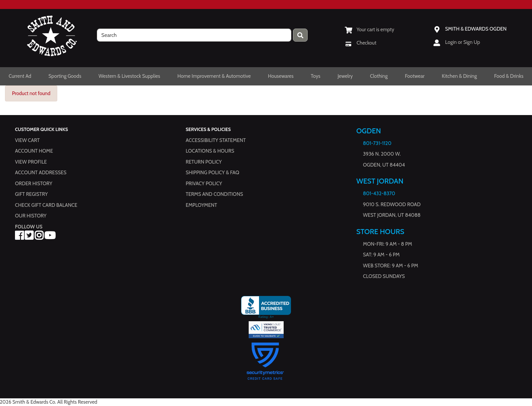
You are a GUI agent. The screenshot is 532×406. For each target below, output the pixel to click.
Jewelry (345, 76)
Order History (34, 184)
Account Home (34, 151)
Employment (201, 205)
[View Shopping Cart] (370, 30)
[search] (194, 35)
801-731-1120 (377, 143)
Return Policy (204, 162)
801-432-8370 (379, 194)
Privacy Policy (204, 184)
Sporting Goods (65, 76)
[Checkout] (361, 43)
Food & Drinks (509, 76)
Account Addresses (41, 173)
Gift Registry (31, 195)
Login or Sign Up (463, 42)
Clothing (379, 76)
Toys (315, 76)
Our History (31, 216)
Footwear (415, 76)
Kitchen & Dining (459, 76)
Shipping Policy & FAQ (213, 173)
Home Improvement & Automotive (214, 76)
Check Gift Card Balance (46, 205)
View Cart (27, 140)
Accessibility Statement (216, 140)
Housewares (281, 76)
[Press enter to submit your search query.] (300, 35)
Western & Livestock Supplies (129, 76)
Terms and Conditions (214, 195)
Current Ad (20, 76)
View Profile (31, 162)
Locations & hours (210, 151)
